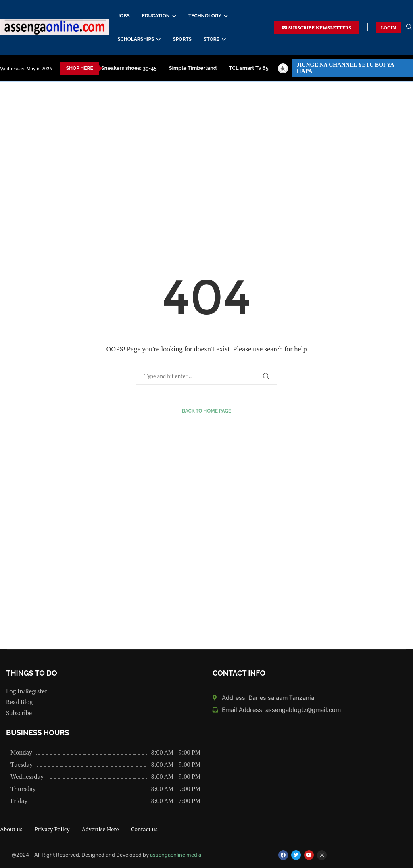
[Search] (409, 28)
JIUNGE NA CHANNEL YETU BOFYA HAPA (346, 68)
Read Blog (19, 702)
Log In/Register (27, 691)
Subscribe (19, 713)
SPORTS (182, 39)
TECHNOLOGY (205, 16)
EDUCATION (156, 16)
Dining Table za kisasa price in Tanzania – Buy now (234, 68)
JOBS (123, 16)
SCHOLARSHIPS (136, 39)
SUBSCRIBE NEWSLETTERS (317, 28)
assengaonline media (176, 855)
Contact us (144, 829)
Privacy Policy (52, 829)
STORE (212, 39)
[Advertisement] (206, 163)
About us (11, 829)
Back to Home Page (207, 411)
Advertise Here (100, 829)
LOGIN (388, 28)
